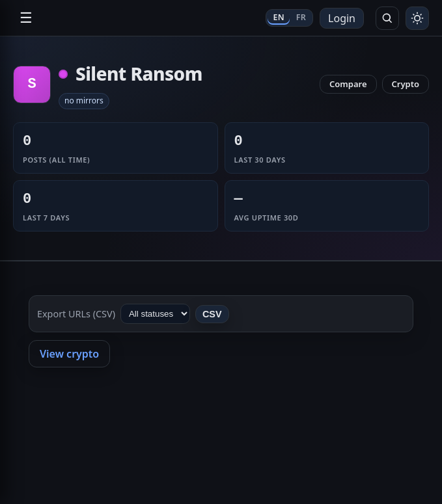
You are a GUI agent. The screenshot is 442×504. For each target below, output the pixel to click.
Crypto (406, 84)
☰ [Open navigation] (26, 18)
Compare (348, 84)
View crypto (69, 354)
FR (301, 17)
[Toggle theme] (417, 18)
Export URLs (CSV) (76, 314)
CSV (212, 314)
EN (278, 17)
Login (342, 18)
